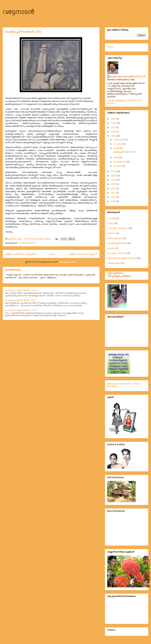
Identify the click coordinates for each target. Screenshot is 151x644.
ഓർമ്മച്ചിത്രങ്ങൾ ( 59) (23, 32)
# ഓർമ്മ (111, 218)
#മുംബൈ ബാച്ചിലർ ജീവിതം (122, 258)
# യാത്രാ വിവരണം (117, 228)
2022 (113, 136)
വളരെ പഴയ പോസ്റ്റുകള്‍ (83, 254)
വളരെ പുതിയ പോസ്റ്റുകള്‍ (20, 254)
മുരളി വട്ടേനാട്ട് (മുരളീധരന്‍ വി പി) (128, 76)
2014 (113, 188)
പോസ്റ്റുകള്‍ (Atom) (68, 262)
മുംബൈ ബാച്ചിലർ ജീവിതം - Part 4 (21, 290)
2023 (113, 132)
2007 (113, 201)
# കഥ (110, 223)
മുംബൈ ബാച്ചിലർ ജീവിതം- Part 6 (21, 310)
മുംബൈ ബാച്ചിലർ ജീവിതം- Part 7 (21, 300)
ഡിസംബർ (119, 140)
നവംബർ (118, 144)
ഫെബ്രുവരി (120, 162)
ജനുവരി (118, 166)
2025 (113, 123)
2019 (113, 180)
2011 (113, 193)
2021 (113, 171)
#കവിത (111, 248)
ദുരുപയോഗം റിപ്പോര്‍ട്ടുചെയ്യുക (119, 274)
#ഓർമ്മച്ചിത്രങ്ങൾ (27, 243)
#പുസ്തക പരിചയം (117, 253)
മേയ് (116, 157)
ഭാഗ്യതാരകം (13, 270)
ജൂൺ (116, 148)
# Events (112, 233)
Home (110, 47)
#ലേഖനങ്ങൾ (114, 263)
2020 (113, 176)
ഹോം (52, 254)
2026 (113, 119)
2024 (113, 127)
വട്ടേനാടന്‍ (18, 12)
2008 (113, 197)
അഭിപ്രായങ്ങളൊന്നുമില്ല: (38, 239)
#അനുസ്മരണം (115, 238)
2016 (113, 184)
